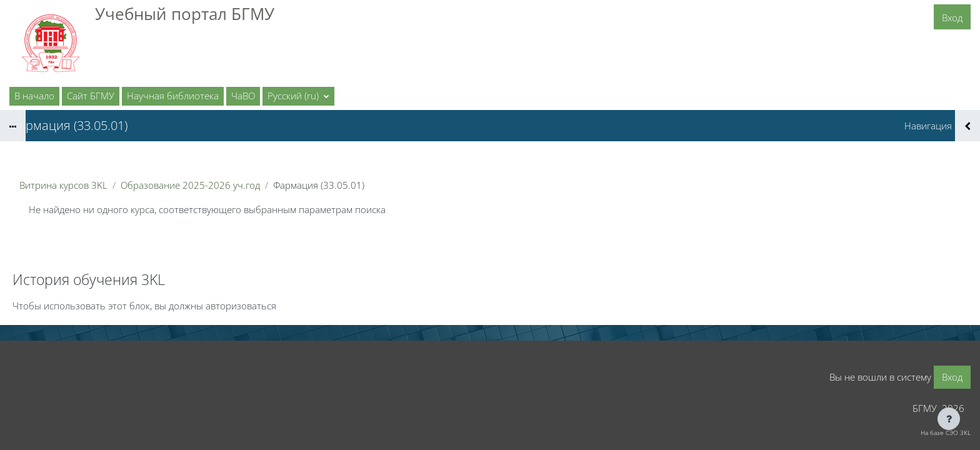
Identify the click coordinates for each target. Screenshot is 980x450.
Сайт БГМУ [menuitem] (91, 96)
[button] (298, 96)
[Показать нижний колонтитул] (949, 419)
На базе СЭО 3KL (946, 432)
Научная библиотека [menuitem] (173, 96)
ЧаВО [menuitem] (243, 96)
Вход (952, 17)
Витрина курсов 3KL (63, 185)
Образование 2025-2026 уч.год (190, 185)
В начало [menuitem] (34, 96)
